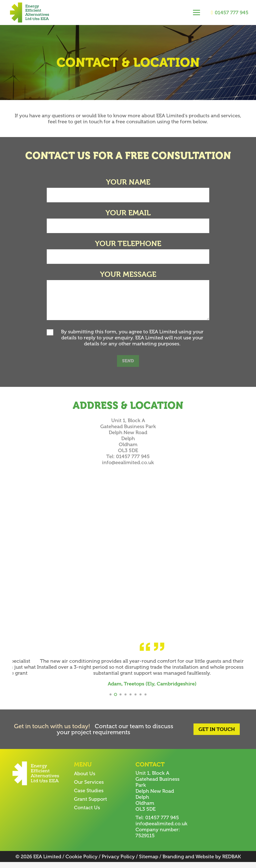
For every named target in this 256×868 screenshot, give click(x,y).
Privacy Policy (118, 862)
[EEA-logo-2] (29, 13)
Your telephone (128, 244)
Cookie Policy (81, 862)
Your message (128, 274)
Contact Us (87, 813)
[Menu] (196, 13)
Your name (128, 182)
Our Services (89, 788)
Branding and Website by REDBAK (202, 862)
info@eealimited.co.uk (128, 462)
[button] (110, 700)
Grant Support (90, 805)
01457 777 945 (133, 456)
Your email (128, 213)
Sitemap (149, 862)
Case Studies (89, 796)
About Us (85, 779)
